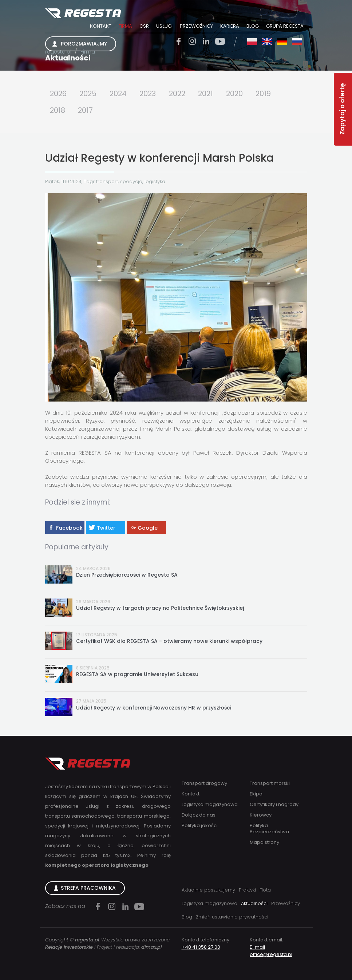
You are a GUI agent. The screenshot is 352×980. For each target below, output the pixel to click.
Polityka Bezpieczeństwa (269, 829)
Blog (253, 26)
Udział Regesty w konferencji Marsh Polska (159, 158)
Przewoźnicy (196, 26)
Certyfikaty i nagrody (274, 804)
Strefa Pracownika (88, 888)
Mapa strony (264, 842)
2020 (241, 94)
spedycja (131, 182)
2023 (151, 94)
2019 (270, 94)
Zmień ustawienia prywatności (232, 917)
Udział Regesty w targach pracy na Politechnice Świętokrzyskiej (160, 608)
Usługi (164, 26)
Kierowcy (261, 815)
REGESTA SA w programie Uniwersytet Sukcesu (137, 675)
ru (297, 42)
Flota (265, 890)
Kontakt (101, 26)
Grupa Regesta (285, 26)
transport (107, 182)
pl (252, 42)
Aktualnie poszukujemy (208, 890)
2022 (181, 94)
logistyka (155, 182)
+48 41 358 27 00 (201, 947)
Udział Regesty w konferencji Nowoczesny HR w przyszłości (154, 708)
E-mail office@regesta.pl (271, 951)
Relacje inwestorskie (69, 947)
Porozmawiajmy (84, 44)
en (267, 42)
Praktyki (247, 890)
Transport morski (270, 783)
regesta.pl (58, 52)
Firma (125, 26)
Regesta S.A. (83, 14)
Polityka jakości (200, 825)
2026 (59, 94)
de (282, 42)
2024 (120, 94)
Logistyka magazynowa (210, 804)
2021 (211, 94)
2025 (89, 94)
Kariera (230, 26)
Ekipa (256, 794)
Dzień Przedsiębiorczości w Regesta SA (127, 575)
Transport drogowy (204, 783)
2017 (86, 111)
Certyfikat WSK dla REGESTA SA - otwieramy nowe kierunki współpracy (169, 642)
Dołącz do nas (199, 815)
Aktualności (68, 58)
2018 (58, 111)
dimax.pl (151, 947)
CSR (144, 26)
